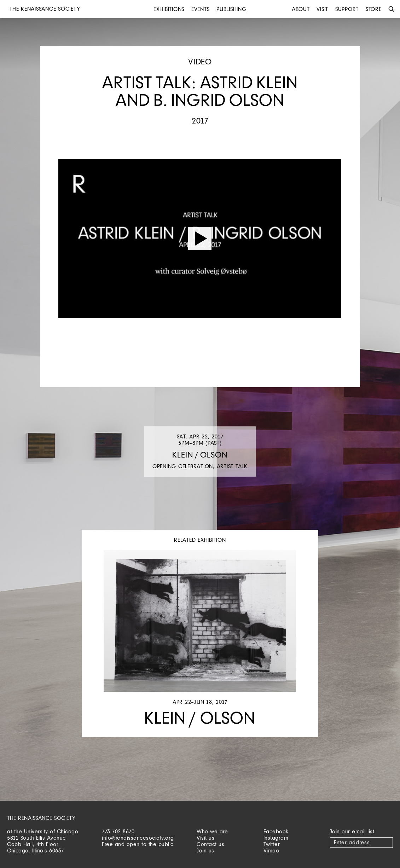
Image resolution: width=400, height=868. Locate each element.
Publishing (231, 9)
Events (201, 9)
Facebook (276, 831)
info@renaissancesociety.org (138, 838)
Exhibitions (169, 9)
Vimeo (271, 850)
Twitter (272, 844)
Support (347, 9)
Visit (322, 9)
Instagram (276, 838)
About (301, 9)
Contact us (210, 844)
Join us (205, 850)
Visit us (205, 838)
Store (374, 9)
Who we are (212, 831)
